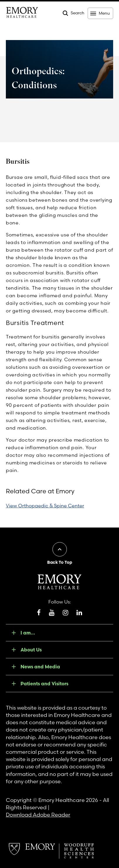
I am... (28, 633)
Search (78, 13)
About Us (31, 650)
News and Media (40, 667)
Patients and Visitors (44, 684)
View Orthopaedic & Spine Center (45, 506)
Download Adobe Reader (38, 815)
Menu (104, 13)
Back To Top (60, 562)
